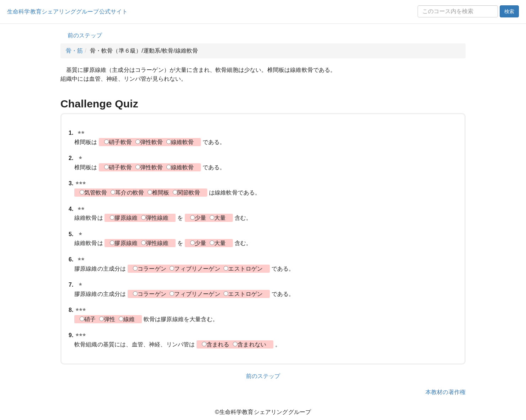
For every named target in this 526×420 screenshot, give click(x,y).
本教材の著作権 (446, 392)
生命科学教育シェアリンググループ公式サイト (67, 12)
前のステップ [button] (85, 35)
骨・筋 (74, 51)
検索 (509, 11)
